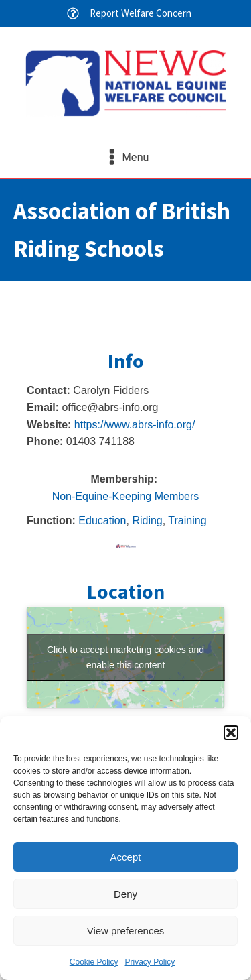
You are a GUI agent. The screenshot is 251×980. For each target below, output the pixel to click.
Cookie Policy (94, 962)
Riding (147, 520)
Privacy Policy (150, 962)
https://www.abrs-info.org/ (135, 425)
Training (187, 520)
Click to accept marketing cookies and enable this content (125, 657)
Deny (125, 894)
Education (102, 520)
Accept (126, 857)
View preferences (126, 931)
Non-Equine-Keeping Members (126, 496)
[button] (231, 733)
